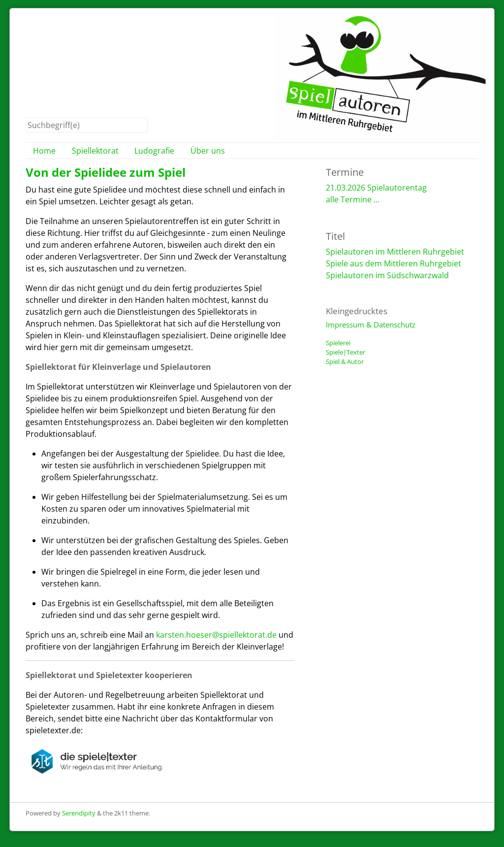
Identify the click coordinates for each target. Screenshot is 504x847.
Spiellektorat (95, 151)
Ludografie (154, 151)
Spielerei (338, 343)
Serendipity (79, 813)
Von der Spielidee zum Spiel (106, 172)
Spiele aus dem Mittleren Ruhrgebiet (394, 263)
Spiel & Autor (345, 361)
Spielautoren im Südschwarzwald (387, 275)
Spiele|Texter (346, 352)
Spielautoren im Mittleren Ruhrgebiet (395, 252)
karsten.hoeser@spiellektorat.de (216, 635)
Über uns (208, 151)
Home (44, 151)
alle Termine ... (353, 199)
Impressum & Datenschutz (371, 325)
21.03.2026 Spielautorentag (376, 188)
